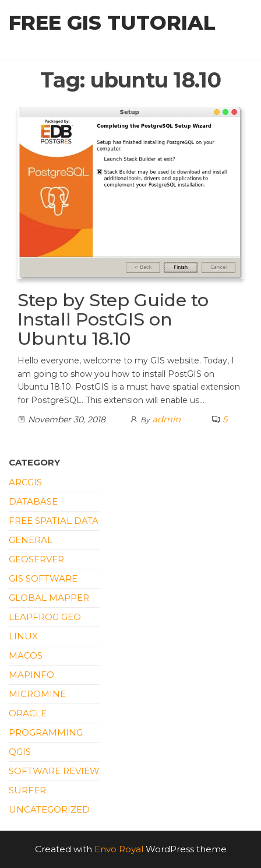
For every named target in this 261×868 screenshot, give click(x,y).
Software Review (54, 771)
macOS (26, 655)
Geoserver (36, 559)
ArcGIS (25, 482)
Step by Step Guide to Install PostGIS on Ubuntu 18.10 (113, 319)
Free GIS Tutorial (112, 23)
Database (33, 501)
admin (166, 419)
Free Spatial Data (54, 521)
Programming (46, 732)
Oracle (28, 713)
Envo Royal (119, 849)
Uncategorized (49, 809)
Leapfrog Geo (45, 617)
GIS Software (43, 578)
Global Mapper (49, 598)
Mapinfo (31, 675)
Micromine (37, 694)
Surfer (27, 790)
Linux (23, 636)
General (31, 540)
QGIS (20, 752)
